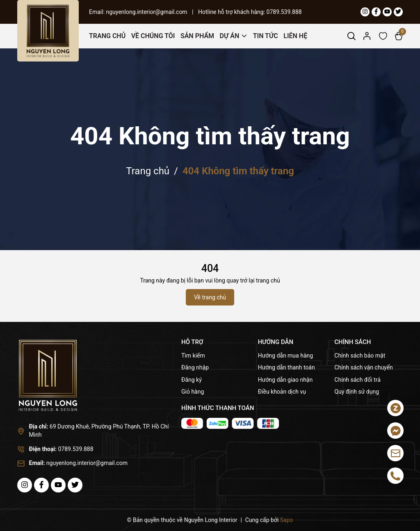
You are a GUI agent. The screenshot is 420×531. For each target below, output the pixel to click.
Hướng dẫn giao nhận (285, 380)
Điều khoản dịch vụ (282, 392)
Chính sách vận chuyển (364, 367)
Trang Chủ (107, 36)
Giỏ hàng (193, 392)
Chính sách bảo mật (360, 356)
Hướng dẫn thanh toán (286, 367)
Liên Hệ (295, 36)
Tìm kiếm (193, 356)
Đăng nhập (195, 367)
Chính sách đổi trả (357, 380)
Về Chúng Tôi (153, 36)
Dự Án (230, 36)
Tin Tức (266, 36)
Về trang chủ (210, 297)
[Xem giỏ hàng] (399, 36)
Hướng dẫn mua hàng (285, 356)
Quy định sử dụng (357, 392)
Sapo (287, 520)
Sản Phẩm (197, 36)
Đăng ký (192, 380)
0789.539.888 (284, 12)
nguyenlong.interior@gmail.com (148, 12)
